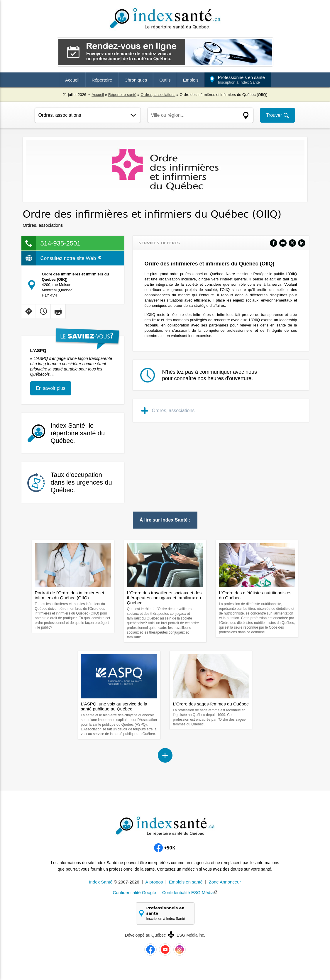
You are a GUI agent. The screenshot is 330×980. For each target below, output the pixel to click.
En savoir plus (51, 388)
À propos (154, 882)
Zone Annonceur (225, 882)
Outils (165, 80)
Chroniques (136, 80)
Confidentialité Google (134, 892)
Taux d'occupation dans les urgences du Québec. (81, 482)
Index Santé (101, 882)
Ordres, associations (158, 95)
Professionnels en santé (241, 80)
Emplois (191, 80)
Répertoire (102, 80)
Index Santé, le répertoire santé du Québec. (78, 433)
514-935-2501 (61, 243)
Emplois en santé (186, 882)
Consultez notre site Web (71, 258)
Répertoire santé (122, 95)
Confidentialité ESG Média (188, 892)
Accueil (72, 80)
